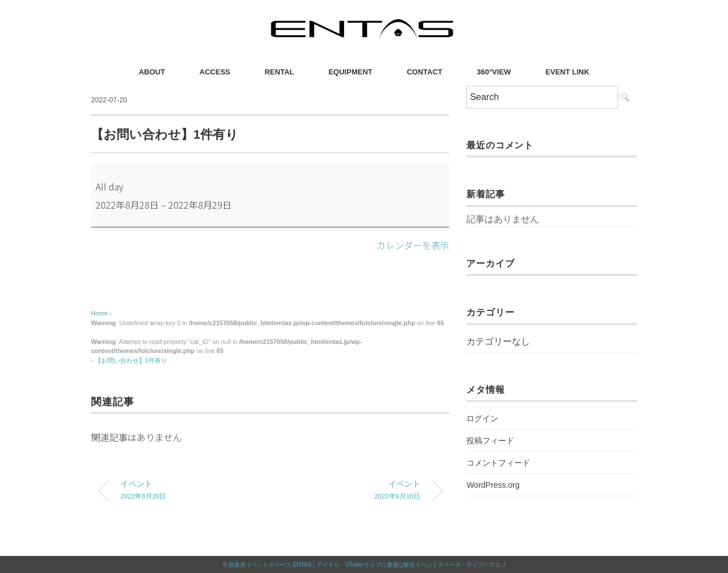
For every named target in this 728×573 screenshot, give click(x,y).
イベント (187, 491)
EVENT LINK (567, 72)
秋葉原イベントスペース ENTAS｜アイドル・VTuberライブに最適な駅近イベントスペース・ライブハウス (365, 564)
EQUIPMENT (350, 72)
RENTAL (279, 72)
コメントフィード (498, 463)
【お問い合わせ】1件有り (131, 360)
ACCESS (215, 72)
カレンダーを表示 (413, 245)
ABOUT (152, 72)
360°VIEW (494, 72)
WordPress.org (493, 485)
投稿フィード (490, 441)
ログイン (482, 418)
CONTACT (425, 72)
